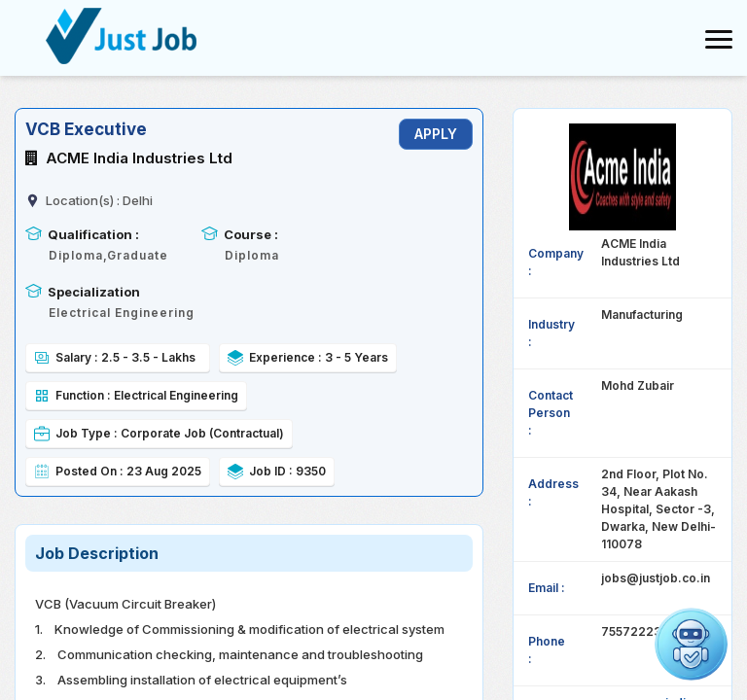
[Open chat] (691, 644)
